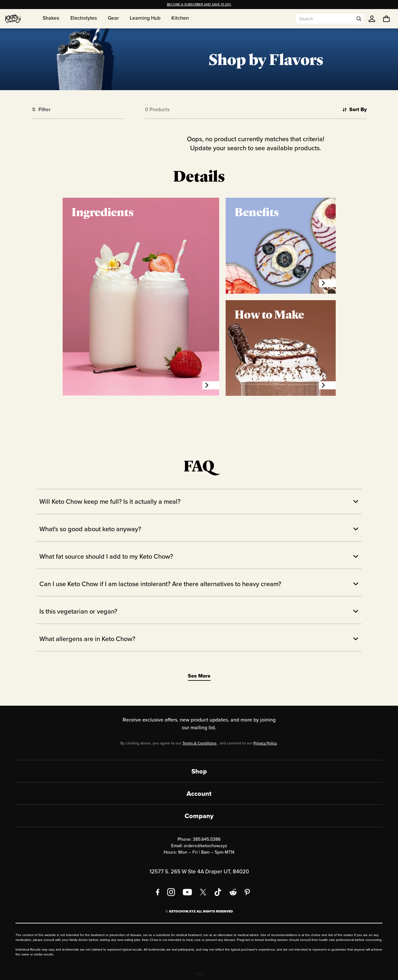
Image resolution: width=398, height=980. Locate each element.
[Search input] (325, 19)
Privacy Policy (265, 743)
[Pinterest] (247, 892)
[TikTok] (218, 892)
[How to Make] (327, 385)
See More (199, 676)
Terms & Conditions (199, 743)
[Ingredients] (211, 385)
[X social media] (203, 892)
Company (199, 816)
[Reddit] (233, 892)
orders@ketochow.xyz (205, 846)
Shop (199, 771)
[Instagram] (171, 892)
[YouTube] (187, 892)
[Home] (13, 19)
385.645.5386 (207, 839)
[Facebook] (158, 892)
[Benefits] (327, 283)
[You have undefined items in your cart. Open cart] (386, 19)
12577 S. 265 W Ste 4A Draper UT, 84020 (199, 872)
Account (199, 794)
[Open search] (359, 19)
